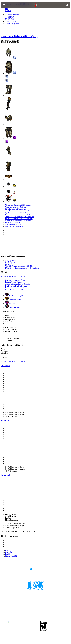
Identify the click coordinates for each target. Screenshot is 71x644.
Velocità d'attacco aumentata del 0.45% (19, 266)
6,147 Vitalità (10, 262)
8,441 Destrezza (11, 260)
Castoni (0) (9, 264)
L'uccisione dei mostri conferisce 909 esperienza (22, 268)
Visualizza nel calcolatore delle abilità (14, 276)
